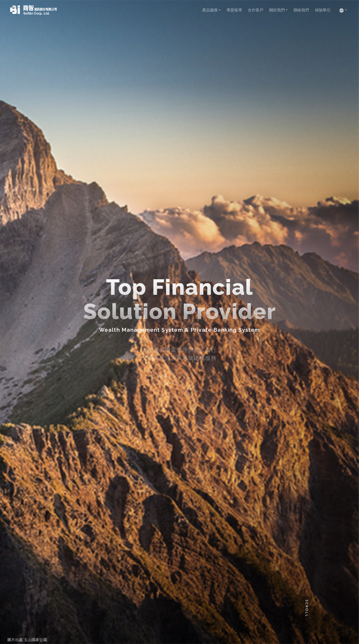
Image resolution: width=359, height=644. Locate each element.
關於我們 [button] (277, 10)
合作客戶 (256, 10)
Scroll (306, 608)
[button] (343, 10)
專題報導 (234, 10)
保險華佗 (323, 10)
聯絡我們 (301, 10)
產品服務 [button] (210, 10)
